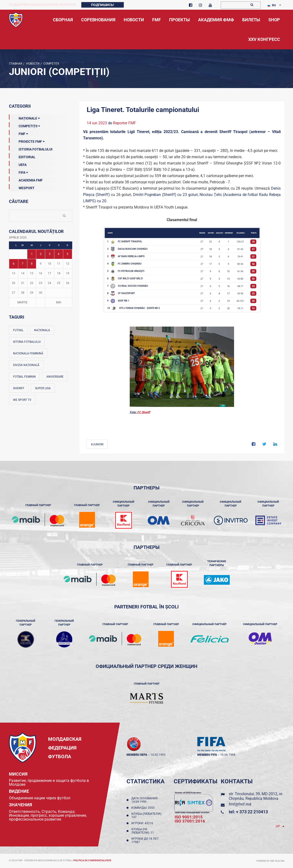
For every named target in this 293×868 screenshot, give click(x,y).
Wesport (22, 187)
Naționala (42, 330)
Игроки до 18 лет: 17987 (145, 840)
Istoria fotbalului (27, 342)
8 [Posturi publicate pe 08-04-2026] (32, 264)
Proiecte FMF (27, 141)
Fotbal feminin (24, 377)
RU (272, 5)
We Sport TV (22, 400)
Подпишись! (103, 5)
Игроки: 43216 (143, 823)
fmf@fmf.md (240, 804)
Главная (16, 64)
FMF (18, 133)
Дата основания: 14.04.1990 (145, 800)
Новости (32, 64)
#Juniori (97, 444)
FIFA (18, 172)
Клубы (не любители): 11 (143, 831)
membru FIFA (207, 755)
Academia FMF (26, 179)
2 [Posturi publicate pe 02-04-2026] (41, 254)
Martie (22, 302)
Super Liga (43, 388)
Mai (59, 302)
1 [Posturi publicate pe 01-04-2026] (32, 254)
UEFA (18, 164)
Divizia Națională (26, 365)
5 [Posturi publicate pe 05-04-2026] (68, 254)
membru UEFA (137, 755)
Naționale (24, 117)
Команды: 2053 (144, 808)
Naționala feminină (28, 353)
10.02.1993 (158, 755)
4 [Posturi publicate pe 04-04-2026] (59, 254)
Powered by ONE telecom (270, 861)
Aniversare (55, 377)
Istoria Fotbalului (31, 148)
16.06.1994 (228, 755)
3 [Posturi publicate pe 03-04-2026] (50, 254)
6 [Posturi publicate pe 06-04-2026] (14, 264)
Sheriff (19, 388)
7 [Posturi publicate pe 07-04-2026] (23, 264)
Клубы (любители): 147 (147, 816)
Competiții (51, 64)
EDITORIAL (22, 156)
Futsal (18, 330)
